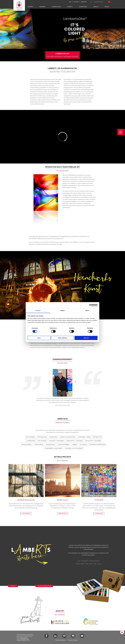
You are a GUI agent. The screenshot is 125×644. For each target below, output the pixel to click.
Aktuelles (96, 7)
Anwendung (42, 7)
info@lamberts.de (23, 638)
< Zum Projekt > (26, 514)
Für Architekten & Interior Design (62, 55)
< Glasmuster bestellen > (44, 586)
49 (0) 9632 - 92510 (25, 639)
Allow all (86, 338)
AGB (29, 640)
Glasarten (30, 7)
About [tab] (87, 311)
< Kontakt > (13, 586)
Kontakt (107, 7)
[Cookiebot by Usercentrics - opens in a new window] (90, 305)
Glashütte (70, 7)
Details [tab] (62, 311)
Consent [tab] (38, 311)
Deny (39, 338)
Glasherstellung (56, 7)
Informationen (83, 7)
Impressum (19, 640)
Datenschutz (25, 640)
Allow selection (62, 338)
